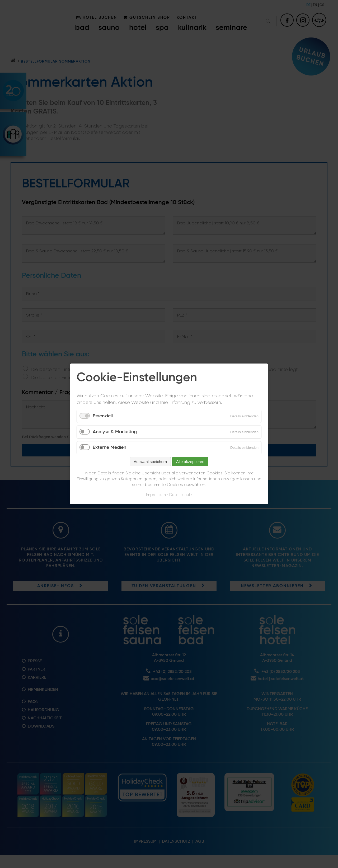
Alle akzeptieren (190, 462)
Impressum (156, 495)
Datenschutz (181, 495)
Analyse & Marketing (115, 432)
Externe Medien (109, 448)
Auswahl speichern (150, 462)
